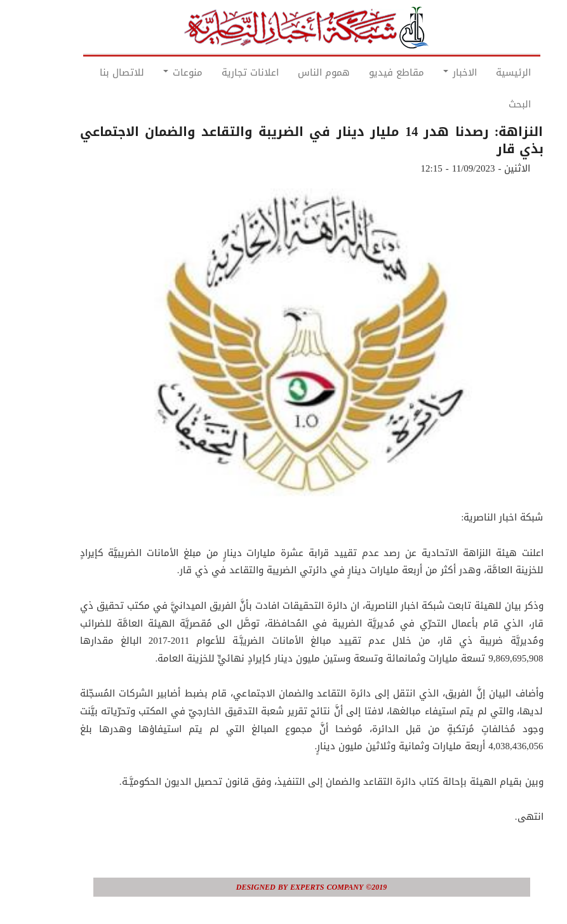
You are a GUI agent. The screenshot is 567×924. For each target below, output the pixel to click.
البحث (492, 104)
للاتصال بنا (94, 72)
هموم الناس (296, 72)
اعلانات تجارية (222, 72)
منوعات (155, 72)
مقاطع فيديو (369, 72)
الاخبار (432, 72)
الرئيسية (485, 72)
